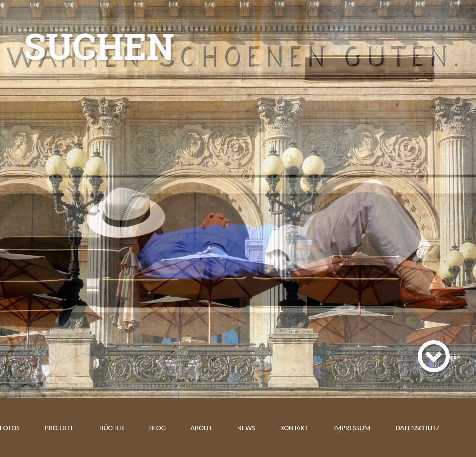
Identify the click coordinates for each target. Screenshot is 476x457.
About (201, 428)
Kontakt (294, 428)
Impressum (352, 428)
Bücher (112, 428)
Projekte (59, 428)
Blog (158, 428)
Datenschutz (418, 428)
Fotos (10, 428)
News (246, 428)
